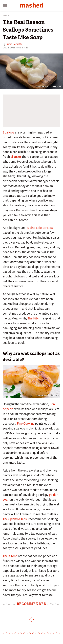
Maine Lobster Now (40, 228)
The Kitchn (35, 318)
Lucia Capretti (14, 44)
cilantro (16, 157)
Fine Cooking (26, 424)
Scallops (8, 132)
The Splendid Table (15, 519)
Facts (6, 16)
